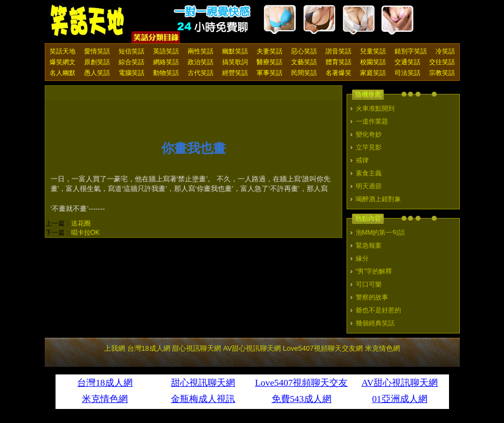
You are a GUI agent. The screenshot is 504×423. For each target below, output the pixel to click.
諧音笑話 (339, 51)
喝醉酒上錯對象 (378, 199)
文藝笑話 (304, 62)
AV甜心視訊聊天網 (252, 348)
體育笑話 (339, 62)
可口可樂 (369, 284)
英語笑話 (166, 51)
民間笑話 (304, 73)
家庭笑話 (373, 73)
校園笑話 (373, 62)
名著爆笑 (339, 73)
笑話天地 (63, 51)
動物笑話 (166, 73)
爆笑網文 (63, 62)
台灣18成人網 (149, 348)
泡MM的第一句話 (381, 233)
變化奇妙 (369, 134)
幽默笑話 (235, 51)
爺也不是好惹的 (378, 310)
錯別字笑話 (411, 51)
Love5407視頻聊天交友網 (323, 348)
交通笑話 (408, 62)
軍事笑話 (270, 73)
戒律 (362, 160)
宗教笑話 (442, 73)
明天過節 (369, 186)
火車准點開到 (375, 108)
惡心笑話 (304, 51)
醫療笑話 (270, 62)
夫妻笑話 (270, 51)
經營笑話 (235, 73)
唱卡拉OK (85, 233)
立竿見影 (369, 147)
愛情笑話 (97, 51)
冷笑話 (445, 51)
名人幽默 (63, 73)
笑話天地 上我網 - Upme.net (88, 21)
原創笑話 (97, 62)
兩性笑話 (201, 51)
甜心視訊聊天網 (196, 348)
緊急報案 (369, 245)
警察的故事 (372, 297)
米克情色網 (382, 348)
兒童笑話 (373, 51)
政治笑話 (201, 62)
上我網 (115, 348)
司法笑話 (408, 73)
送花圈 (81, 223)
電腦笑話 (132, 73)
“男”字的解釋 (374, 271)
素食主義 (369, 173)
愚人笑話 (97, 73)
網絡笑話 (166, 62)
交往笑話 (442, 62)
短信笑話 (132, 51)
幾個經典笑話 (375, 323)
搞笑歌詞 (235, 62)
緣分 (362, 258)
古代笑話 (201, 73)
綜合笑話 (132, 62)
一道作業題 (372, 121)
